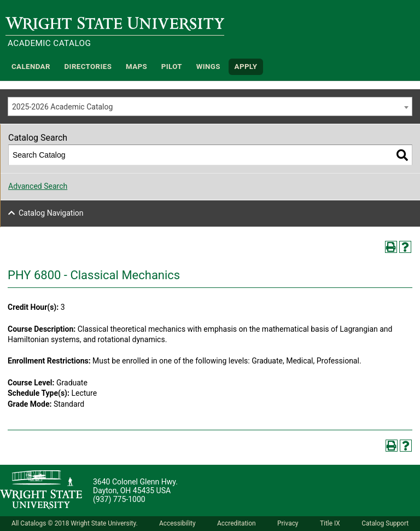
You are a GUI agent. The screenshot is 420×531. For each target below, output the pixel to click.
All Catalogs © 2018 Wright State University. (75, 523)
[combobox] (210, 106)
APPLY (246, 67)
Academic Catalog (49, 43)
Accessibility (177, 523)
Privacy (288, 523)
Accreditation (237, 523)
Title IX (330, 523)
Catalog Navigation (51, 213)
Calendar (31, 67)
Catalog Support (385, 523)
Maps (136, 67)
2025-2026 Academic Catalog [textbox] (62, 107)
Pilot (172, 67)
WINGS (208, 67)
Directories (88, 67)
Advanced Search (38, 186)
